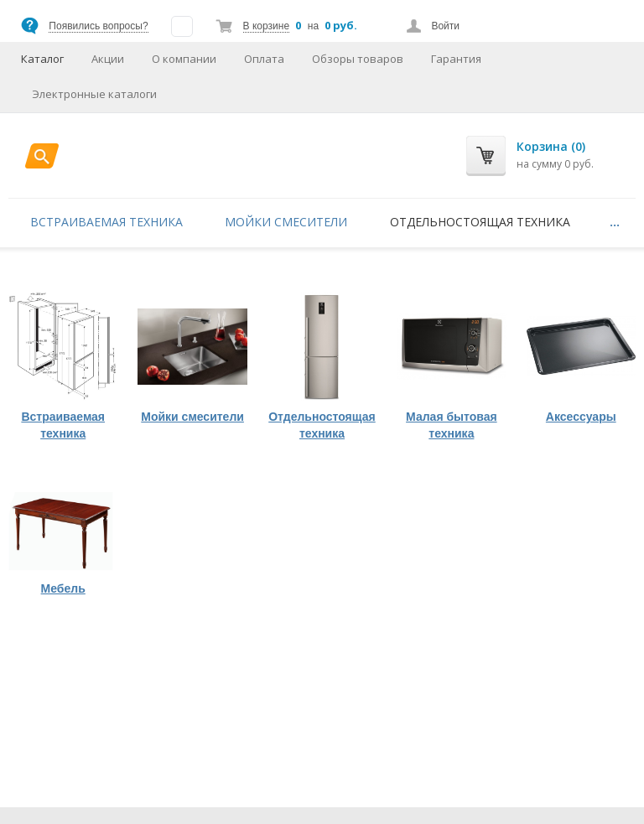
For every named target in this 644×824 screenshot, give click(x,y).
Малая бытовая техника (452, 425)
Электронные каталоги (94, 94)
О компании (184, 59)
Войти (445, 26)
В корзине (266, 26)
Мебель (63, 588)
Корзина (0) (551, 146)
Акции (108, 59)
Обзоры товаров (358, 59)
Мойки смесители (286, 222)
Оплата (264, 59)
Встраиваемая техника (106, 222)
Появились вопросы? (98, 26)
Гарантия (456, 59)
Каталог (42, 59)
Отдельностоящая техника (480, 222)
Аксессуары (581, 417)
